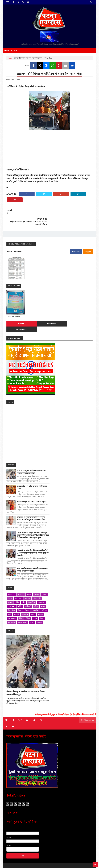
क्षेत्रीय (17, 588)
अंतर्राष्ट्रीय (21, 580)
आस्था (44, 580)
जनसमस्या (41, 588)
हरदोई (32, 608)
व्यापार (35, 604)
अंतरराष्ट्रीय (11, 580)
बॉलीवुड (27, 596)
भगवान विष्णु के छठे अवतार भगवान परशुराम (32, 487)
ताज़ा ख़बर (11, 592)
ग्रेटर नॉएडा (32, 588)
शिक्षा (42, 604)
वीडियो (28, 604)
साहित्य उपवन (22, 608)
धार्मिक (20, 592)
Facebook (76, 243)
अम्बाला (37, 580)
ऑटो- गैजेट (37, 584)
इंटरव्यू (10, 584)
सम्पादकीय (11, 608)
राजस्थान (25, 600)
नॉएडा (36, 592)
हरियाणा (39, 608)
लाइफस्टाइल (12, 604)
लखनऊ (40, 600)
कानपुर (10, 588)
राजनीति (17, 600)
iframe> (49, 418)
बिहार (20, 596)
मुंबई (9, 600)
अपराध (29, 580)
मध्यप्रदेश (35, 596)
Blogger (88, 243)
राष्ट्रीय (33, 600)
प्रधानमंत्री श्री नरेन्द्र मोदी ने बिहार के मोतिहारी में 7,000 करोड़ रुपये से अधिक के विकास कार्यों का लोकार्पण (33, 539)
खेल (24, 588)
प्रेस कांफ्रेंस (11, 596)
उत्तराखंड (27, 584)
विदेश (21, 604)
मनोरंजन (44, 596)
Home (10, 58)
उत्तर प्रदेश (18, 584)
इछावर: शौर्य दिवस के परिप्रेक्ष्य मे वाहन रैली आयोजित (49, 74)
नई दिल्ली (28, 592)
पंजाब (43, 592)
